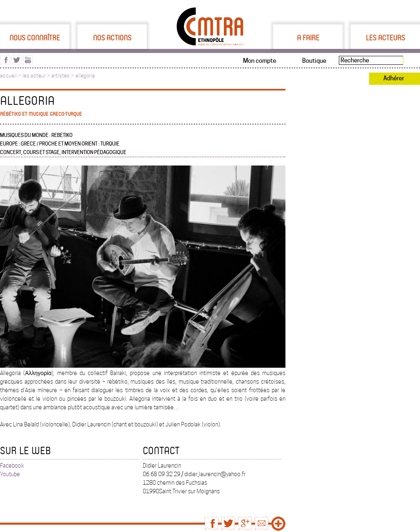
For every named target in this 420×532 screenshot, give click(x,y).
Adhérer (394, 78)
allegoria (85, 76)
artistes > (63, 76)
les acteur (34, 76)
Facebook (12, 466)
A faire (308, 38)
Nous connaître (35, 38)
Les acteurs (385, 38)
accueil (8, 76)
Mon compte (260, 61)
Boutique (314, 61)
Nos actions (112, 38)
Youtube (10, 474)
